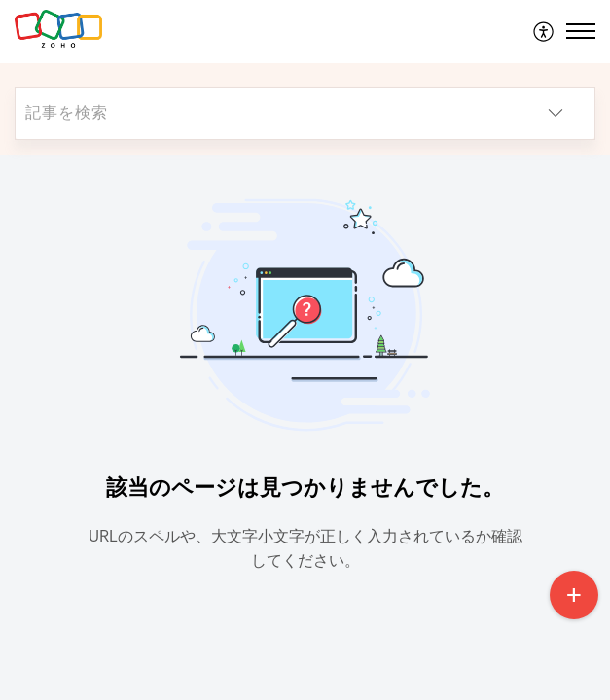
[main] (305, 427)
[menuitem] (544, 31)
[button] (544, 31)
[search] (266, 113)
